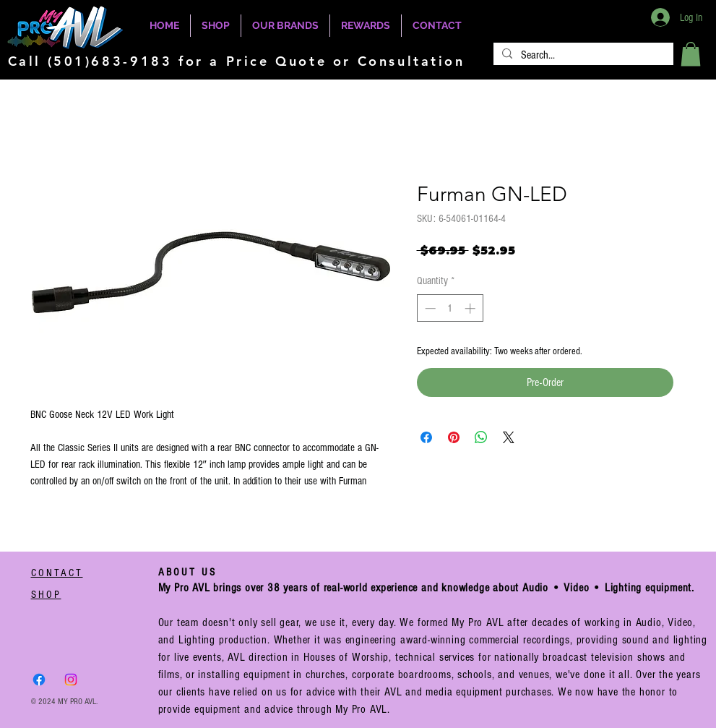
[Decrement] (429, 308)
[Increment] (471, 308)
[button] (691, 54)
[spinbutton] (450, 308)
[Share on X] (509, 437)
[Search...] (582, 55)
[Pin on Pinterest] (454, 437)
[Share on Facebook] (426, 437)
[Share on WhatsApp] (481, 437)
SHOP (46, 595)
